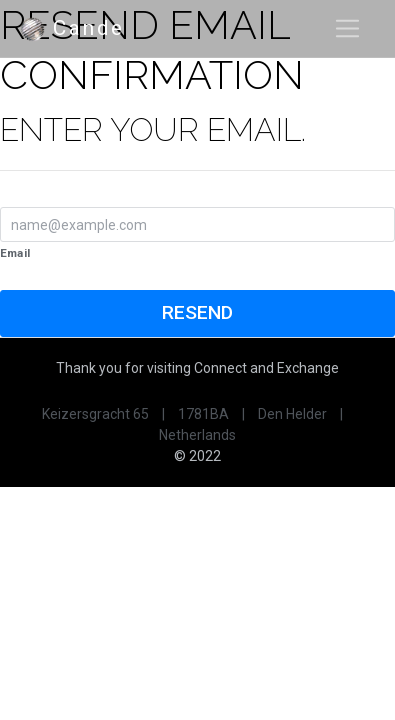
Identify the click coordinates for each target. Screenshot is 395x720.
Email (15, 253)
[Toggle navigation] (347, 28)
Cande (72, 29)
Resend (197, 312)
